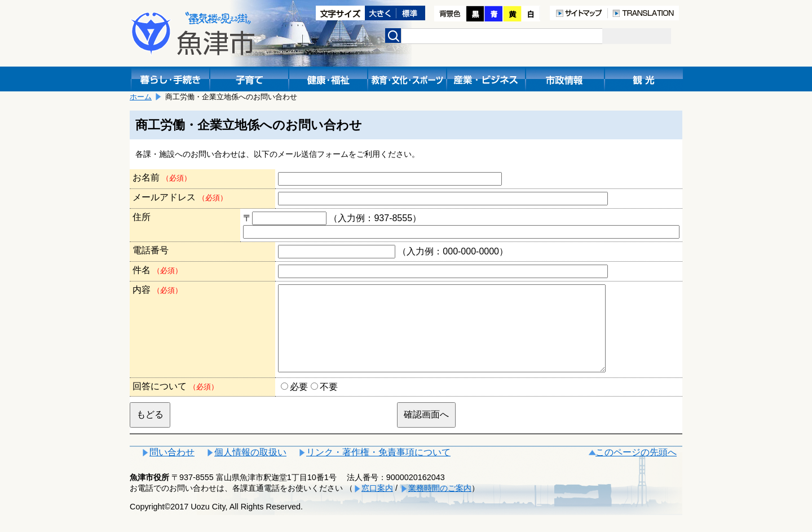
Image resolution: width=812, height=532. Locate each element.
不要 (329, 404)
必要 (299, 404)
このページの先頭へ (636, 469)
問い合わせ (172, 469)
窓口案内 (377, 505)
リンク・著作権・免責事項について (378, 469)
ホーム (141, 97)
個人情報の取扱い (250, 469)
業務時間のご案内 (440, 505)
